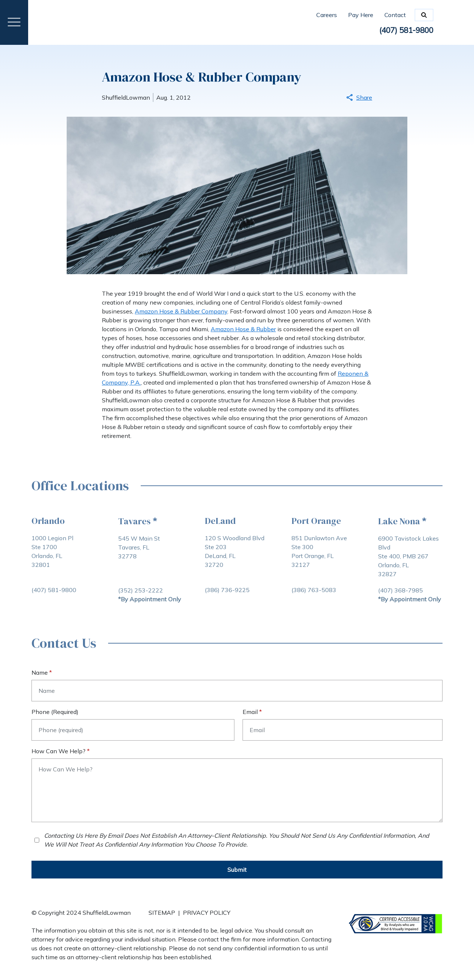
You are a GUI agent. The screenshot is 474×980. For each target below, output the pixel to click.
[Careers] (332, 15)
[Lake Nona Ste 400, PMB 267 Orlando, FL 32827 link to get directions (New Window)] (410, 560)
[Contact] (395, 15)
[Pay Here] (366, 15)
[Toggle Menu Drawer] (14, 22)
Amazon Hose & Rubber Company (181, 311)
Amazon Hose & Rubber (243, 329)
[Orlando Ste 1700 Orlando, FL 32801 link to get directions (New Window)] (54, 559)
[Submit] (237, 870)
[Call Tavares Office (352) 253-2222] (141, 590)
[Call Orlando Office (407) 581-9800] (54, 590)
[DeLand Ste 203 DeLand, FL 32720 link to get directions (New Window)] (235, 559)
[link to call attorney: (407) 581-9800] (404, 31)
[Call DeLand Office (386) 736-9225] (227, 590)
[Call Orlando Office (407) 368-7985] (400, 590)
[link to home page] (71, 22)
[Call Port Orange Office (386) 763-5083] (314, 590)
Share (359, 97)
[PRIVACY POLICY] (207, 917)
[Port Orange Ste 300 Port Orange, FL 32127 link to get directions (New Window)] (319, 559)
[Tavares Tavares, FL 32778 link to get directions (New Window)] (150, 560)
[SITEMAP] (162, 917)
